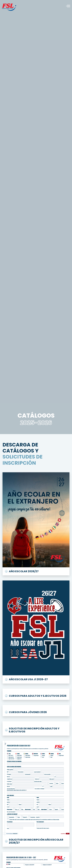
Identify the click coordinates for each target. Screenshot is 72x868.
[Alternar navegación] (67, 6)
